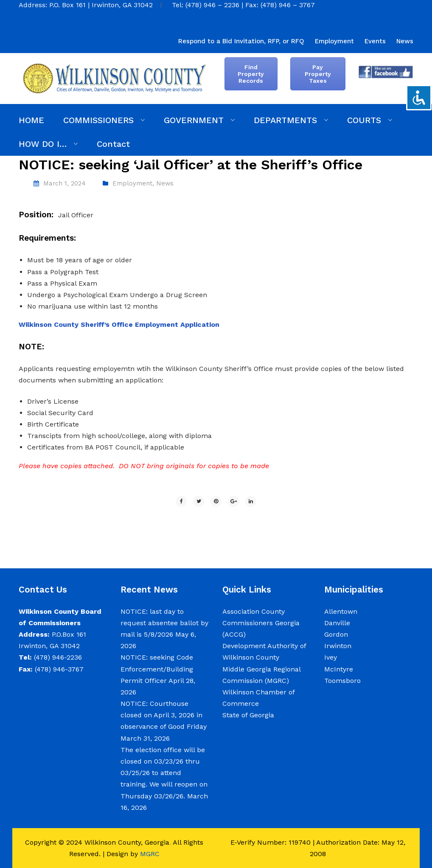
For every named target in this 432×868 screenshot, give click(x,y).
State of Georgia (248, 715)
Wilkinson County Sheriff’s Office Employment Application (119, 324)
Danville (337, 623)
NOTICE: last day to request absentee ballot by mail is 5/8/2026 (164, 623)
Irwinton (338, 646)
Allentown (341, 611)
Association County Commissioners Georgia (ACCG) (261, 623)
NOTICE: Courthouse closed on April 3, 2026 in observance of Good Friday (164, 715)
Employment (132, 183)
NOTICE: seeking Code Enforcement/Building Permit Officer (157, 669)
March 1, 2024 (65, 183)
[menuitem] (241, 41)
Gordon (336, 634)
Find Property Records (251, 74)
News (165, 183)
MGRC (150, 854)
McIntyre (339, 669)
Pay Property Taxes (318, 74)
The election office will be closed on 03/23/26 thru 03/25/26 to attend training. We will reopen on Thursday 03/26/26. (164, 773)
